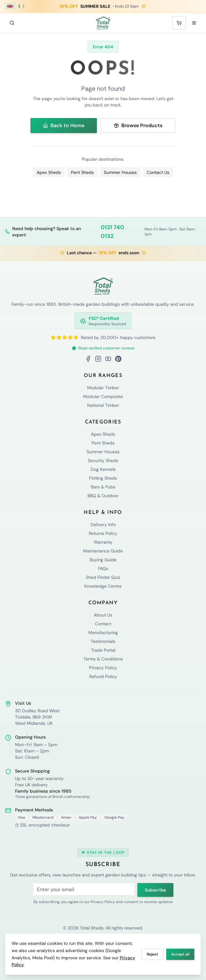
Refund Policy (103, 676)
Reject (152, 954)
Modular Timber (103, 388)
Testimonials (103, 641)
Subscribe (155, 890)
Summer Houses (120, 172)
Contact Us (158, 172)
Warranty (103, 542)
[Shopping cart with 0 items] (179, 23)
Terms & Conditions (103, 659)
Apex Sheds (49, 172)
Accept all (180, 954)
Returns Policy (103, 533)
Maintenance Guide (103, 551)
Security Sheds (103, 460)
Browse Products (138, 125)
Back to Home (64, 125)
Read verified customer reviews (103, 348)
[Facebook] (88, 359)
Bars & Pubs (103, 487)
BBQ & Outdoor (103, 496)
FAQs (103, 568)
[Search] (12, 23)
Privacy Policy (103, 668)
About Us (103, 615)
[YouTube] (108, 359)
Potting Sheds (103, 478)
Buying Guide (103, 560)
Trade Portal (103, 650)
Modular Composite (103, 396)
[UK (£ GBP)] (10, 6)
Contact (103, 624)
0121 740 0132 (112, 232)
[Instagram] (98, 359)
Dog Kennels (103, 469)
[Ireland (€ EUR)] (21, 6)
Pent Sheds (82, 172)
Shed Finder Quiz (103, 577)
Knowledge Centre (103, 586)
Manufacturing (103, 633)
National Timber (103, 405)
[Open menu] (194, 23)
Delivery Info (103, 525)
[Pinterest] (118, 359)
